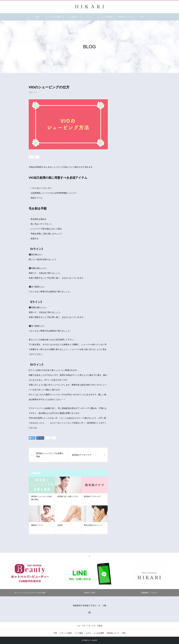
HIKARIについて (124, 17)
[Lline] (31, 157)
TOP (37, 17)
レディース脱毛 (55, 17)
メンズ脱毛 (72, 17)
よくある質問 (107, 17)
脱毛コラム (33, 92)
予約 (142, 17)
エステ (90, 17)
